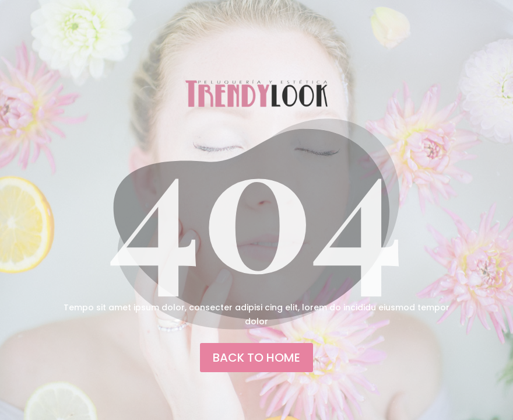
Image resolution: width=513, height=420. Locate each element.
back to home (256, 358)
